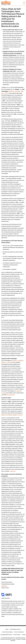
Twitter (3, 393)
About (7, 629)
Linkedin (18, 391)
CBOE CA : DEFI (14, 91)
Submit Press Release (8, 632)
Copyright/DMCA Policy (6, 635)
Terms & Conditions (19, 632)
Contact (24, 635)
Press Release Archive (15, 629)
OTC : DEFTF (5, 93)
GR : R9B (21, 91)
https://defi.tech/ (11, 395)
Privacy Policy (17, 635)
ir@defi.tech (4, 586)
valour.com (13, 471)
